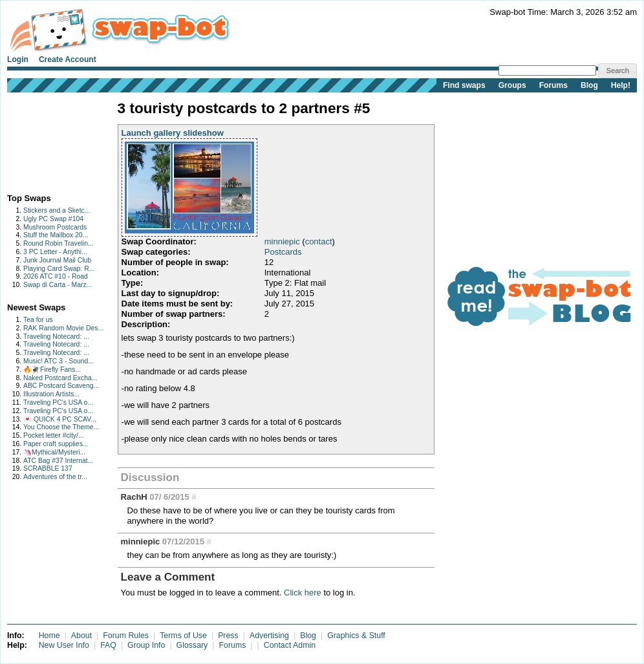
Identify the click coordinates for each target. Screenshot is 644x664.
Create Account (68, 59)
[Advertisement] (48, 140)
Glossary (192, 645)
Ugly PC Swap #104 (53, 219)
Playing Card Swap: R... (59, 269)
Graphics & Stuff (356, 636)
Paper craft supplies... (56, 444)
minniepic (282, 241)
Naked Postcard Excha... (60, 378)
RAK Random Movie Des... (63, 328)
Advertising (269, 636)
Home (49, 636)
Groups (512, 85)
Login (18, 59)
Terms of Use (183, 636)
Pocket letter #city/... (54, 435)
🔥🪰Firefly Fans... (52, 369)
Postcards (283, 252)
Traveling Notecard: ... (56, 337)
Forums (553, 85)
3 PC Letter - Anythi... (55, 252)
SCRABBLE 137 (48, 468)
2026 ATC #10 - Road (56, 276)
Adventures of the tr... (55, 477)
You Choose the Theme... (61, 427)
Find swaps (464, 85)
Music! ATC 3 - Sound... (59, 361)
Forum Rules (126, 636)
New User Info (64, 645)
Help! (621, 85)
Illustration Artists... (51, 394)
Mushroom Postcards (55, 227)
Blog (589, 85)
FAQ (108, 645)
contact (319, 241)
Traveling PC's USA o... (58, 402)
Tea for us (38, 320)
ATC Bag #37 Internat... (58, 461)
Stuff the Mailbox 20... (56, 235)
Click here (303, 593)
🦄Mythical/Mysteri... (54, 452)
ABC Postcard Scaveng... (61, 386)
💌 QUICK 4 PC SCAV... (60, 419)
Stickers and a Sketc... (57, 210)
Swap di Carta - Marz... (58, 285)
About (81, 636)
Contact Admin (290, 645)
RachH (134, 497)
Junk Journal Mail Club (57, 260)
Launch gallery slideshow (173, 133)
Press (228, 636)
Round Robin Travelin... (59, 243)
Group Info (146, 645)
